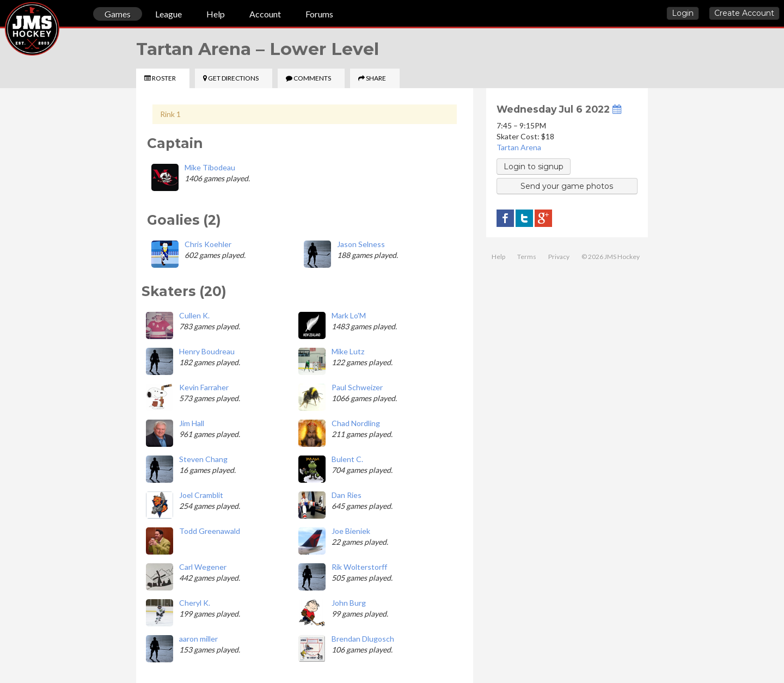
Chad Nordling (356, 423)
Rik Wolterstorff (359, 567)
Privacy (559, 257)
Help (216, 14)
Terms (527, 257)
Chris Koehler (208, 244)
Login (683, 13)
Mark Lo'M (349, 315)
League (169, 14)
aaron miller (198, 639)
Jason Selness (361, 244)
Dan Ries (347, 495)
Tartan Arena (519, 147)
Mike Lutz (348, 351)
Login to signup (534, 167)
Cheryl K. (195, 603)
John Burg (349, 603)
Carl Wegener (203, 567)
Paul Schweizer (357, 387)
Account (265, 14)
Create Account (744, 13)
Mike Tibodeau (210, 167)
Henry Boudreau (207, 351)
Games (118, 14)
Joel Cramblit (201, 495)
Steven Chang (203, 459)
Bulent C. (347, 459)
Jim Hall (192, 423)
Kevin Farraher (204, 387)
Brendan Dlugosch (363, 639)
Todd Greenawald (210, 531)
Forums (319, 14)
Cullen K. (194, 315)
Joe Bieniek (351, 531)
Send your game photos (567, 186)
